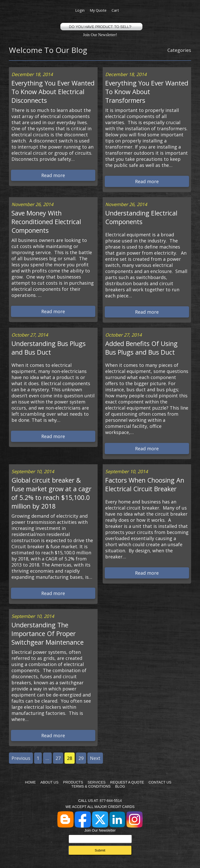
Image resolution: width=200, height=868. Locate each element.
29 (81, 758)
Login (80, 10)
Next (95, 758)
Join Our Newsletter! (100, 35)
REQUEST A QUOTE (127, 782)
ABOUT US (49, 782)
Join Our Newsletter (100, 836)
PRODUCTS (73, 782)
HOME (30, 782)
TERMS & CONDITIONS (91, 786)
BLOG (120, 786)
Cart (115, 10)
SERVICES (97, 782)
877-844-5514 (111, 801)
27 (58, 758)
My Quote (98, 10)
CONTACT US (160, 782)
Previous (21, 758)
